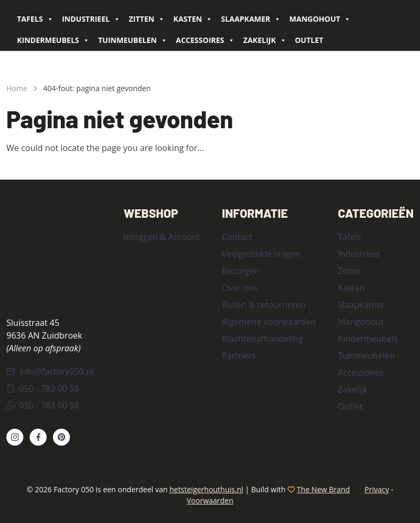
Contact (237, 237)
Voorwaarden (210, 500)
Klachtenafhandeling (262, 339)
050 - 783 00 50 (43, 388)
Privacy (377, 489)
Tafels (35, 19)
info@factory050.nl (50, 371)
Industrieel (91, 19)
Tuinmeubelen (133, 40)
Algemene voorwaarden (269, 322)
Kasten (193, 19)
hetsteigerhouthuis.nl (206, 489)
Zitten (147, 19)
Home (17, 88)
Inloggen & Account (162, 237)
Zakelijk (265, 40)
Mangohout (320, 19)
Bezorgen (240, 271)
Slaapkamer (251, 19)
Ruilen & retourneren (264, 305)
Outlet (309, 40)
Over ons (240, 288)
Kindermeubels (53, 40)
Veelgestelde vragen (261, 254)
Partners (239, 356)
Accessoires (205, 40)
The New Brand (323, 489)
